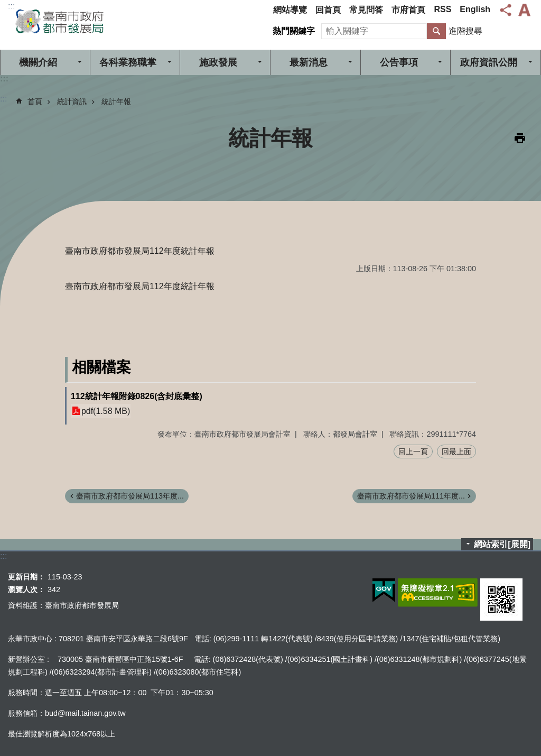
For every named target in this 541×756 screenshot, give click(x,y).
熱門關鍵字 (294, 31)
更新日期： (26, 577)
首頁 (35, 102)
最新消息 (309, 62)
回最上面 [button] (456, 451)
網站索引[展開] (502, 544)
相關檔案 (101, 367)
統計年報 (116, 102)
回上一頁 (413, 451)
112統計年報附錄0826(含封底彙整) (137, 396)
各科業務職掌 (128, 62)
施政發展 (218, 62)
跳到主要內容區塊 (6, 6)
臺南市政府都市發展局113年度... (130, 496)
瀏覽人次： (26, 589)
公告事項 (399, 62)
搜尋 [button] (436, 31)
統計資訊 (72, 102)
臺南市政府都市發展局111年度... (411, 496)
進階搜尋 (465, 31)
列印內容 (520, 138)
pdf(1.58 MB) (106, 411)
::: (11, 6)
